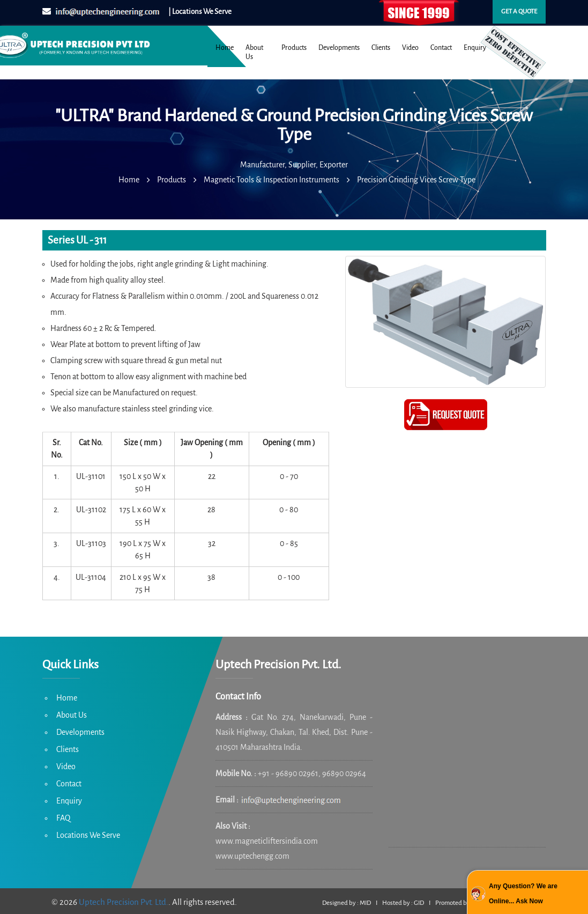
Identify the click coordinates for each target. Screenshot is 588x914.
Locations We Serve (88, 835)
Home (225, 48)
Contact (441, 48)
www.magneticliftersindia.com (267, 841)
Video (410, 48)
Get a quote (519, 12)
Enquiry (475, 48)
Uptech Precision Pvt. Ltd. (124, 902)
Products (294, 48)
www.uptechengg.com (252, 856)
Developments (339, 48)
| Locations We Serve (200, 12)
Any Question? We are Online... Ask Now (523, 894)
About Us (254, 52)
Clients (381, 48)
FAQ (63, 818)
